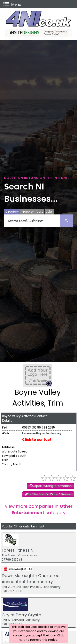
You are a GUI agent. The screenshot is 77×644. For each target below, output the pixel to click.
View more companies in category (39, 509)
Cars (40, 212)
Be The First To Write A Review (50, 494)
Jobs (49, 212)
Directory (12, 212)
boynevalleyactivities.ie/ (42, 433)
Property (28, 212)
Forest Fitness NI (18, 550)
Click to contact (37, 440)
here (22, 640)
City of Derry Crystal (22, 615)
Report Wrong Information (52, 486)
